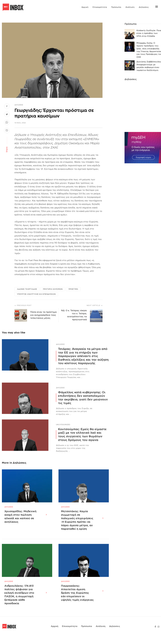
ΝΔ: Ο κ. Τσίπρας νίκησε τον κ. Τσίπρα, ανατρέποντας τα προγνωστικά (74, 315)
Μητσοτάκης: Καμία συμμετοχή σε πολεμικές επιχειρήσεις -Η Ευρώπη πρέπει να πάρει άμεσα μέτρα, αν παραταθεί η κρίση (77, 524)
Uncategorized (63, 425)
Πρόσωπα (116, 7)
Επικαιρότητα (100, 7)
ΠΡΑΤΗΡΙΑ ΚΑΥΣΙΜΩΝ (53, 289)
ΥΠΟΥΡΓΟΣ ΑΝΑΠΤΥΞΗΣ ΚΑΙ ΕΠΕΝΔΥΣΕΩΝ (36, 294)
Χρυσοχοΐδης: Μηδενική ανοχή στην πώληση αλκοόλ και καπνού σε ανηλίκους (20, 521)
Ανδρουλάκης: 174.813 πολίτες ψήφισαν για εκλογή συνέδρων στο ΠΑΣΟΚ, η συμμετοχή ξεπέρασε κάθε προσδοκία (19, 603)
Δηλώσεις (144, 7)
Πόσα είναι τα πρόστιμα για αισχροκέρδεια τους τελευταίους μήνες (43, 315)
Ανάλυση (130, 7)
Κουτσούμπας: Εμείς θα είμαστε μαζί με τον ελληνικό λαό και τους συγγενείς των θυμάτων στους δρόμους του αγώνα (82, 435)
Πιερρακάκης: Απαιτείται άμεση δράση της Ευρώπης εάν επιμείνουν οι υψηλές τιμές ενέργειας (77, 601)
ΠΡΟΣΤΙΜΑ (73, 289)
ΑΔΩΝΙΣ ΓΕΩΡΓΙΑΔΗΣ (27, 289)
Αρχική (85, 7)
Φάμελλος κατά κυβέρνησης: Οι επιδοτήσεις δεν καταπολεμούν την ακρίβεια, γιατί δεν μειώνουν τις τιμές (83, 398)
